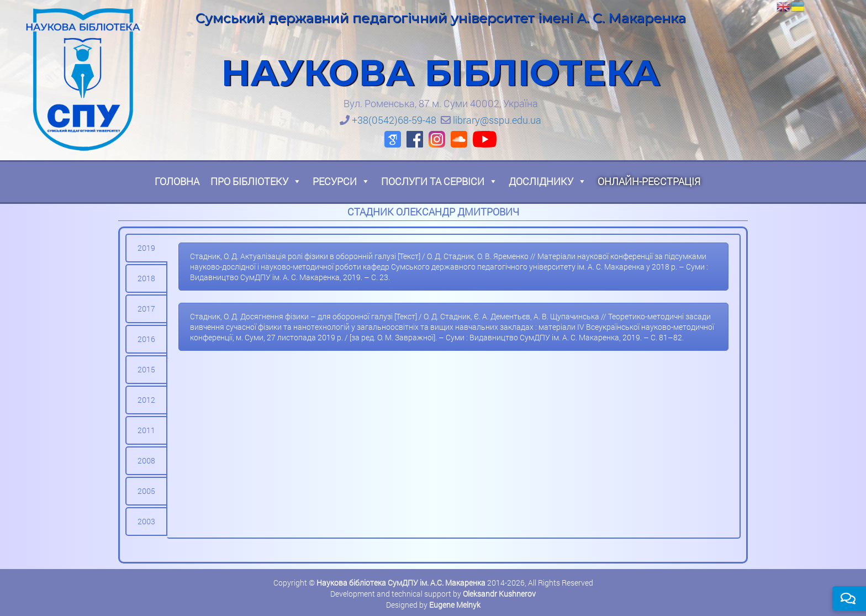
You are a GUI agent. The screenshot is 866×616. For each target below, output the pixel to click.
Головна (177, 181)
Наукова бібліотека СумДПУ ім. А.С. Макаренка (401, 583)
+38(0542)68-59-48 (394, 120)
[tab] (146, 248)
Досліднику (548, 181)
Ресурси (341, 181)
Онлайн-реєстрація (649, 181)
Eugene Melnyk (455, 605)
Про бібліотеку (256, 181)
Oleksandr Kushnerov (499, 594)
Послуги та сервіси (439, 181)
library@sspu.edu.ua (497, 120)
